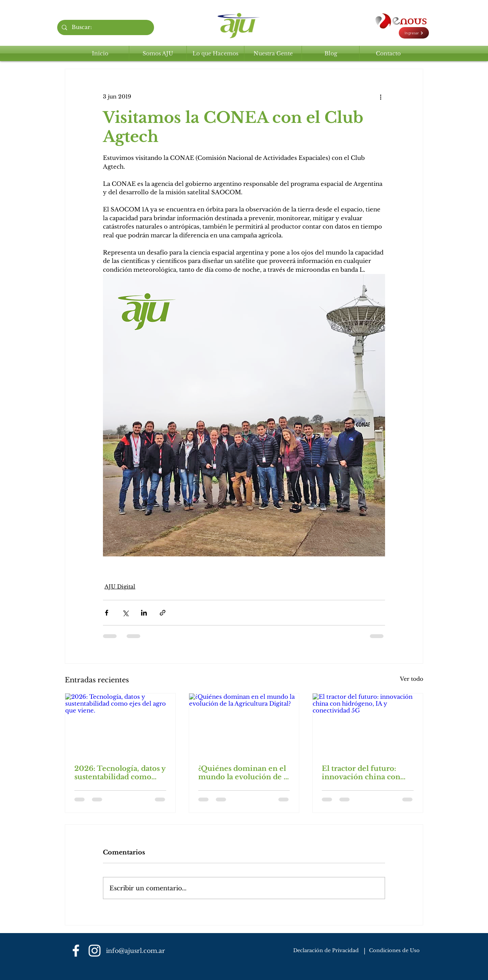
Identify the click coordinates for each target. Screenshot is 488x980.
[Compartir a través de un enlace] (163, 613)
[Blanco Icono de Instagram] (95, 951)
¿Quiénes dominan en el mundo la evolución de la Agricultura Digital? (244, 773)
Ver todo (412, 679)
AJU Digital (120, 587)
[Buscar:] (105, 27)
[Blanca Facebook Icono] (76, 951)
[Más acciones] (380, 97)
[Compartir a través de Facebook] (107, 613)
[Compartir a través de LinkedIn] (144, 613)
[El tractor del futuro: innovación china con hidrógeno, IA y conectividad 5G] (368, 724)
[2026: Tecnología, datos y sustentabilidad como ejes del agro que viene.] (120, 724)
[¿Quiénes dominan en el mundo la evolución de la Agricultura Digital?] (244, 724)
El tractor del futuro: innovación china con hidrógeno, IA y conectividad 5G (361, 773)
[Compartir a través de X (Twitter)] (125, 613)
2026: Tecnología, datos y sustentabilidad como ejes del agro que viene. (120, 773)
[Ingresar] (414, 33)
